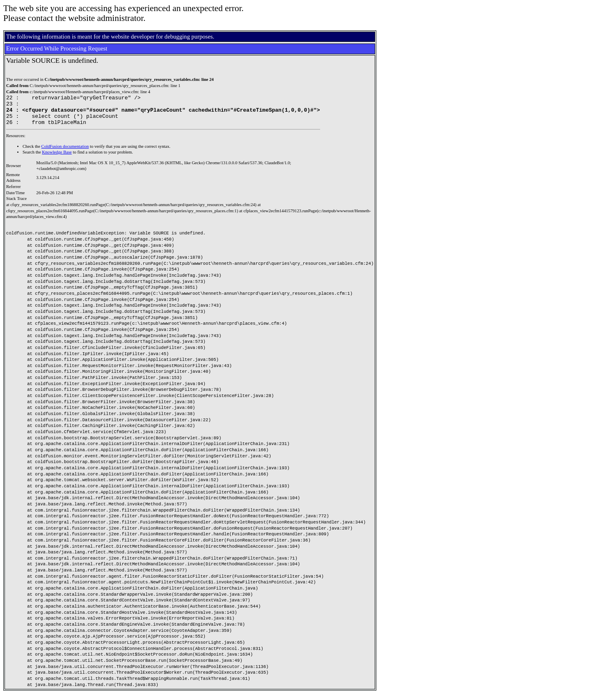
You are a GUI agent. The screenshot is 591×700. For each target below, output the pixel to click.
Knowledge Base (57, 158)
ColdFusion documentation (65, 153)
